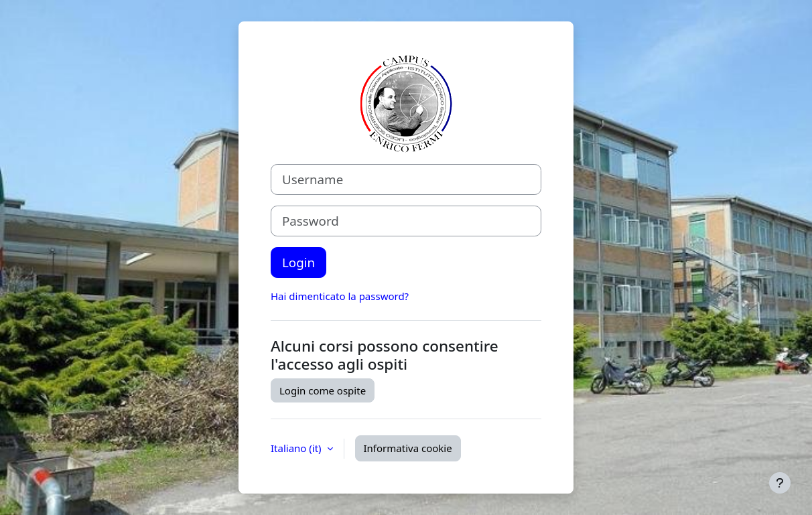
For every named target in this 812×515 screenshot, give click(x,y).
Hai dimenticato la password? (340, 296)
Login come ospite (323, 390)
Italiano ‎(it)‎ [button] (297, 448)
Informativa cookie (408, 448)
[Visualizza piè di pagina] (780, 483)
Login (298, 262)
